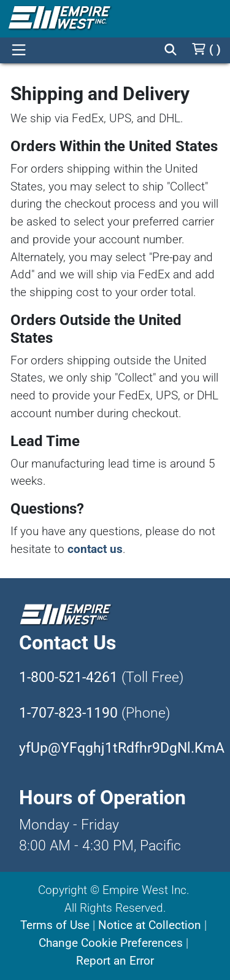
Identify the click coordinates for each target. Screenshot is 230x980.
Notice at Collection (150, 925)
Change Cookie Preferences (111, 943)
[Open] (18, 50)
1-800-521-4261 (68, 677)
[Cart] (206, 49)
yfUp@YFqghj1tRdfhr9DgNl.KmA (122, 748)
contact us (95, 549)
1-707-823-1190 (68, 713)
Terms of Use (55, 925)
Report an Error (115, 961)
